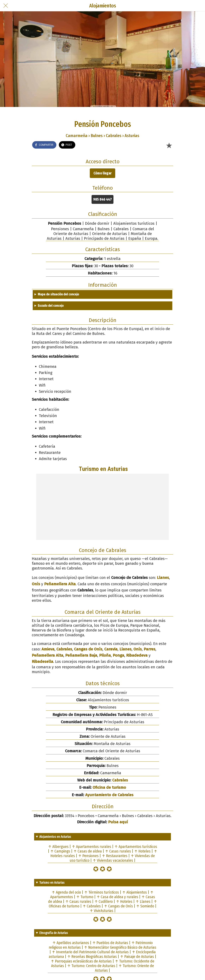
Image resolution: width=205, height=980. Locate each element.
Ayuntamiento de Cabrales (109, 795)
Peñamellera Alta (60, 584)
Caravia (111, 649)
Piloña (105, 655)
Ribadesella (43, 662)
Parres (150, 649)
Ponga (118, 655)
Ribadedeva (137, 655)
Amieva (48, 649)
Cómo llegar (102, 173)
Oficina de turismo (109, 787)
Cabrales (64, 649)
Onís (36, 584)
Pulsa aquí (118, 822)
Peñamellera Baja (81, 655)
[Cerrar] (6, 6)
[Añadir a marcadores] (169, 145)
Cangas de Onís (88, 649)
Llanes (163, 578)
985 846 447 (102, 199)
